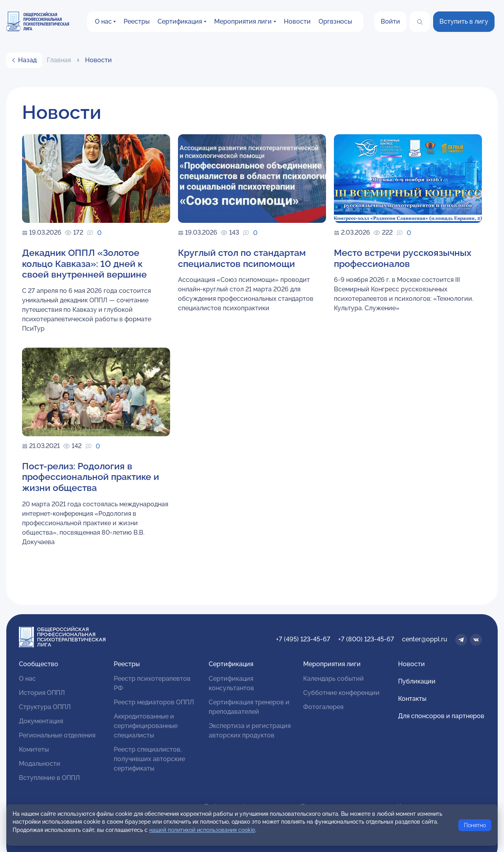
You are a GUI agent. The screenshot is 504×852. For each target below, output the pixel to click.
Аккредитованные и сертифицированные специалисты (146, 726)
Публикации (417, 681)
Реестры (137, 21)
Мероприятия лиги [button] (243, 21)
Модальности (40, 764)
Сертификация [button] (180, 21)
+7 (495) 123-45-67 (303, 639)
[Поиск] (420, 22)
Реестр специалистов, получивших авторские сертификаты (149, 759)
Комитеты (34, 749)
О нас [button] (103, 21)
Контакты (412, 699)
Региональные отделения (57, 735)
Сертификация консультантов (231, 683)
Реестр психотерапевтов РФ (152, 683)
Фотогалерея (323, 707)
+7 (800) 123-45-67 (366, 639)
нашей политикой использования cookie (202, 830)
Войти (390, 21)
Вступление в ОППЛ (49, 778)
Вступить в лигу (464, 21)
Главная (59, 60)
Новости (297, 21)
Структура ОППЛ (45, 707)
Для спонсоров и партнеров (441, 716)
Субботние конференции (341, 693)
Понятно (475, 825)
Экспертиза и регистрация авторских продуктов (250, 731)
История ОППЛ (42, 693)
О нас (27, 679)
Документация (41, 721)
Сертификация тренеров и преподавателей (249, 707)
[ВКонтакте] (476, 640)
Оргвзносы (335, 21)
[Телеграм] (461, 640)
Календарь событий (334, 679)
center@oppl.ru (425, 639)
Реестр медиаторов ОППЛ (154, 702)
